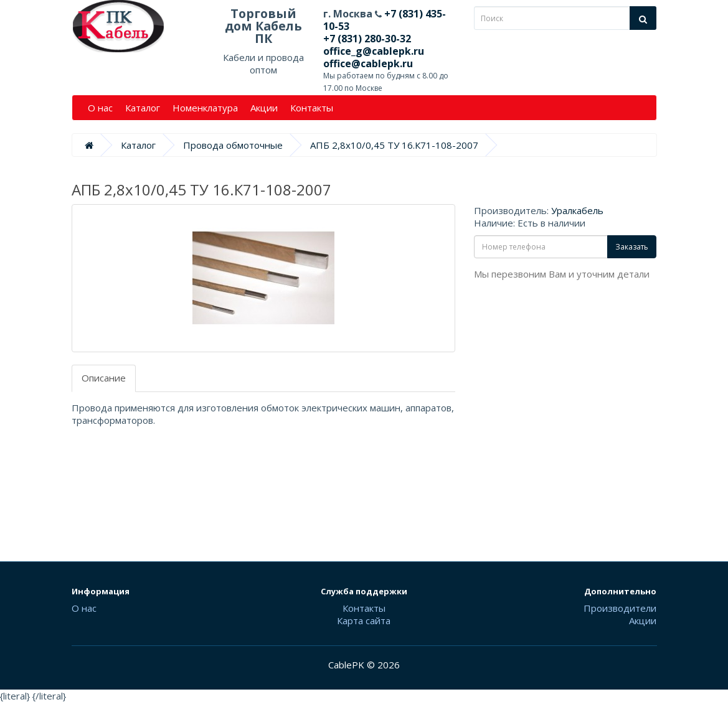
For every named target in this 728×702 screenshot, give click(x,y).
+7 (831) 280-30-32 (367, 39)
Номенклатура (205, 108)
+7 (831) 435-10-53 (385, 20)
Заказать (632, 247)
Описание (104, 378)
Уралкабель (577, 210)
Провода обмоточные (233, 145)
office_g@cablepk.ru (374, 51)
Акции (264, 108)
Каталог (143, 108)
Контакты (312, 108)
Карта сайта (364, 620)
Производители (620, 608)
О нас (100, 108)
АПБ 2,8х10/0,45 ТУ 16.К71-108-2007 (394, 145)
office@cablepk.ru (368, 63)
